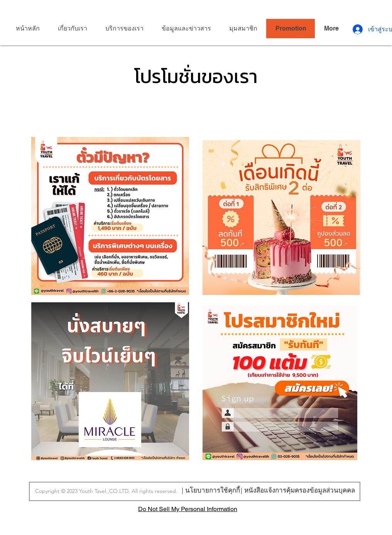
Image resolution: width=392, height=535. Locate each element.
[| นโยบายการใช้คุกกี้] (211, 490)
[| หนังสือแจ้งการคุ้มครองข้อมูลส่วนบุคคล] (298, 490)
